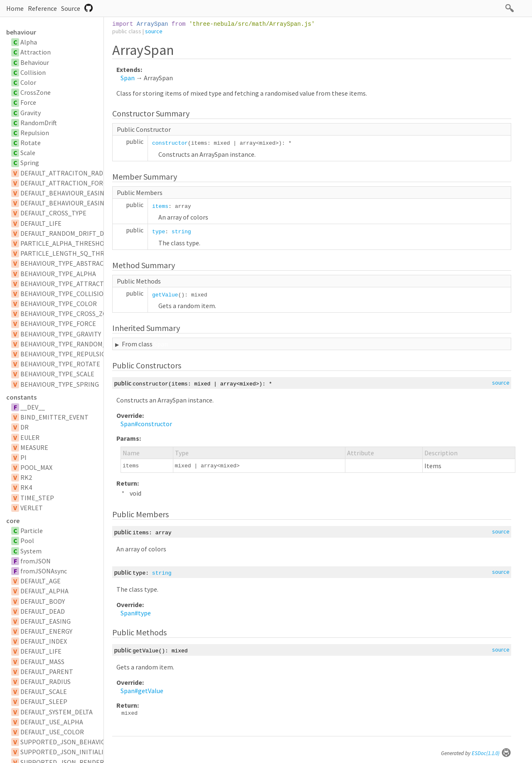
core (13, 521)
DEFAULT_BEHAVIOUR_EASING (64, 193)
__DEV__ (33, 407)
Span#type (136, 613)
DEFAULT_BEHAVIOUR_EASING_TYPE (74, 203)
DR (25, 427)
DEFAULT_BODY (43, 601)
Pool (27, 541)
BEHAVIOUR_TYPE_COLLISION (64, 294)
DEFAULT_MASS (42, 662)
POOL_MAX (36, 467)
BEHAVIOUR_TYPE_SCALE (57, 374)
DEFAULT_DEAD (43, 611)
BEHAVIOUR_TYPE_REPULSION (65, 354)
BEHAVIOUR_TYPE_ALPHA (58, 274)
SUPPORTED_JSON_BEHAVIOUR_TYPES (78, 742)
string (181, 232)
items (160, 206)
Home (15, 8)
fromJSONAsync (44, 571)
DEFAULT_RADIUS (46, 682)
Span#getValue (142, 691)
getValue (165, 295)
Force (28, 102)
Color (28, 82)
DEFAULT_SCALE (44, 691)
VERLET (32, 508)
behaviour (21, 32)
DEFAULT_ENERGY (46, 631)
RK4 (26, 487)
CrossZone (36, 92)
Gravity (31, 113)
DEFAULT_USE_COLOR (52, 732)
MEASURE (34, 447)
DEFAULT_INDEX (44, 641)
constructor (170, 143)
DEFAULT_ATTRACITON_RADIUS (66, 173)
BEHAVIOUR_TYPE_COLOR (59, 304)
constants (21, 397)
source (154, 31)
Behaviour (35, 62)
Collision (33, 72)
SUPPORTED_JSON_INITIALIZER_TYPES (79, 752)
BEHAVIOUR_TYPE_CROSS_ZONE (68, 314)
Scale (28, 153)
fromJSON (36, 561)
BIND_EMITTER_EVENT (54, 417)
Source (71, 8)
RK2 (26, 477)
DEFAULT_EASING (46, 621)
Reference (42, 8)
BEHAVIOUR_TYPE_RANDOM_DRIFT (72, 344)
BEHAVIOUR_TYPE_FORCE (58, 323)
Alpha (29, 42)
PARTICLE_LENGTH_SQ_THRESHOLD (74, 253)
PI (23, 457)
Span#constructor (146, 424)
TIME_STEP (37, 498)
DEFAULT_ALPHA (44, 591)
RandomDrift (39, 123)
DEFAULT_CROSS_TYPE (53, 213)
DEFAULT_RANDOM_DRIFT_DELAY (69, 233)
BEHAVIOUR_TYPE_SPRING (60, 384)
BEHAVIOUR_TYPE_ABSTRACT (64, 263)
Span (128, 78)
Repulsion (35, 133)
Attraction (36, 52)
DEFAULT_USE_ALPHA (52, 722)
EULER (30, 437)
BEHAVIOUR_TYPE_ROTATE (60, 364)
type (159, 232)
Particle (32, 531)
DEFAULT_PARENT (47, 672)
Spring (30, 163)
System (31, 551)
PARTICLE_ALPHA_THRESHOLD (66, 243)
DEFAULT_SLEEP (44, 701)
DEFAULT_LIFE (41, 223)
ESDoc (491, 753)
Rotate (31, 143)
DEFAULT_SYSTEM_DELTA (57, 712)
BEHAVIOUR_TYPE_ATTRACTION (68, 284)
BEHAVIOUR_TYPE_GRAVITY (61, 334)
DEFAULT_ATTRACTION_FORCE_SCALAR (78, 183)
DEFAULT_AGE (41, 581)
